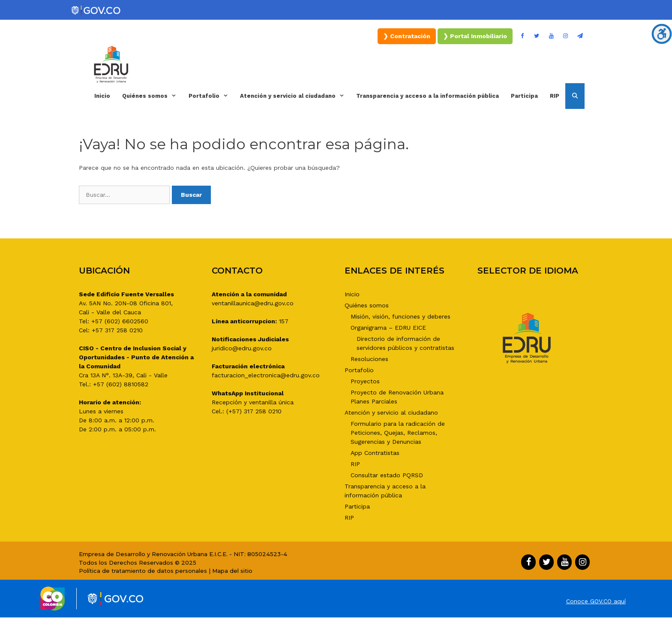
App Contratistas (375, 453)
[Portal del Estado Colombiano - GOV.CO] (96, 11)
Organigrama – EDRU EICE (388, 328)
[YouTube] (551, 36)
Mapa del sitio (232, 571)
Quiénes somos (152, 96)
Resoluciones (369, 359)
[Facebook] (522, 36)
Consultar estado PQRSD (387, 475)
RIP (555, 96)
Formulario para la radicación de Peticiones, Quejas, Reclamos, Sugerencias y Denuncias (398, 433)
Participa (524, 96)
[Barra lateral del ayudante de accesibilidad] (662, 34)
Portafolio (211, 96)
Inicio (102, 96)
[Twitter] (537, 36)
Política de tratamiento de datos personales (143, 571)
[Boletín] (580, 36)
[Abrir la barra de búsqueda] (575, 96)
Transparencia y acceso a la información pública (427, 96)
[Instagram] (566, 36)
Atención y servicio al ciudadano (295, 96)
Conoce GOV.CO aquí (596, 601)
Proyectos (365, 381)
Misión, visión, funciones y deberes (400, 316)
